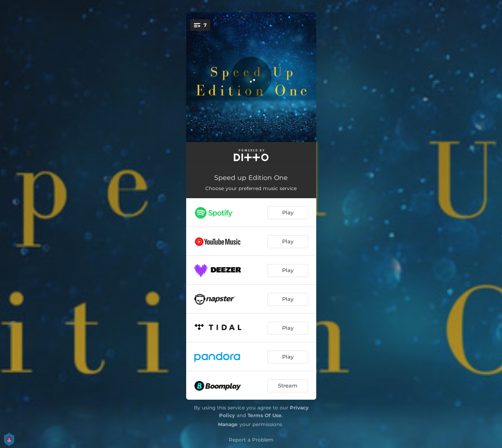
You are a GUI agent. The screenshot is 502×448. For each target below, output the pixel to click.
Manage (228, 424)
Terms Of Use (265, 415)
